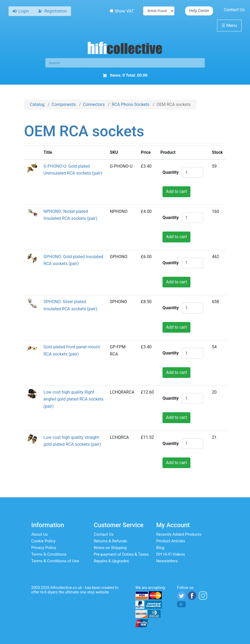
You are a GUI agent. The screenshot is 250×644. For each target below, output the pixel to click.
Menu (229, 25)
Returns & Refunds (111, 541)
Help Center (199, 11)
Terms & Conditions (49, 554)
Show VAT (122, 11)
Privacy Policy (44, 548)
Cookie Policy (43, 541)
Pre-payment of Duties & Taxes (121, 554)
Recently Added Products (179, 534)
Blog (160, 548)
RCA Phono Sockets (131, 104)
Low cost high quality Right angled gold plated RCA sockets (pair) (74, 399)
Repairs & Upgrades (111, 561)
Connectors (94, 104)
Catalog (37, 104)
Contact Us (234, 10)
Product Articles (171, 541)
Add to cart (176, 191)
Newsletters (167, 561)
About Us (40, 534)
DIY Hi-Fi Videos (171, 554)
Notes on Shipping (110, 548)
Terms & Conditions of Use (55, 561)
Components (64, 104)
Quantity (171, 172)
